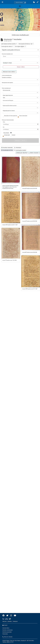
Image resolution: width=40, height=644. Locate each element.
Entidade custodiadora (7, 77)
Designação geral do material (9, 111)
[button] (34, 2)
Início (4, 122)
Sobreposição (7, 135)
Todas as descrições (23, 116)
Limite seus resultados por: (20, 35)
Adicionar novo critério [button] (9, 72)
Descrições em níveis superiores (11, 116)
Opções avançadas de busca (11, 50)
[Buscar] (21, 56)
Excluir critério (21, 67)
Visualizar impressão (7, 147)
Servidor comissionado (8, 630)
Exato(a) (13, 135)
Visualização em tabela (20, 150)
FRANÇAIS (15, 622)
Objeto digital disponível (8, 95)
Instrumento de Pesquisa (8, 100)
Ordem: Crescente (34, 153)
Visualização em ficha (7, 150)
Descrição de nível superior (7, 83)
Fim (4, 127)
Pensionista (5, 634)
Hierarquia (18, 147)
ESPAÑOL (10, 622)
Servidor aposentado (7, 632)
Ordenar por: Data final (22, 153)
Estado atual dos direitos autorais (10, 106)
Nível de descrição (6, 90)
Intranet (5, 625)
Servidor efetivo (6, 628)
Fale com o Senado (7, 637)
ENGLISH (5, 622)
